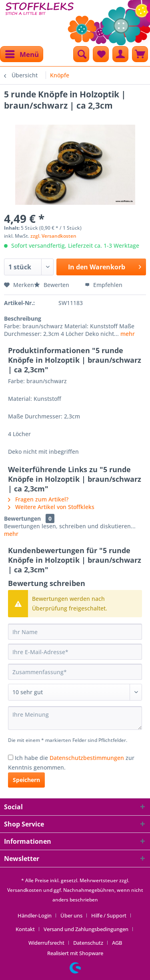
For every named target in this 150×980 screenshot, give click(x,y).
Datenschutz (88, 943)
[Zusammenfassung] (75, 672)
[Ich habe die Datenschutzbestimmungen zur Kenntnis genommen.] (11, 757)
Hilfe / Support (109, 915)
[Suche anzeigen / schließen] (81, 54)
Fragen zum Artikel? (38, 499)
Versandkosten (25, 890)
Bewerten (52, 285)
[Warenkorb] (140, 54)
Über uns (71, 915)
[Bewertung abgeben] (75, 692)
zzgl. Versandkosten (53, 236)
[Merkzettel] (101, 54)
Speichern (26, 780)
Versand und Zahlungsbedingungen (86, 929)
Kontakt (25, 929)
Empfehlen (104, 285)
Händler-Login (35, 915)
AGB (117, 943)
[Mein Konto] (120, 54)
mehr (127, 334)
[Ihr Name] (75, 632)
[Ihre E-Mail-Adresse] (75, 652)
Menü (22, 53)
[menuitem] (22, 54)
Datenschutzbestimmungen (87, 758)
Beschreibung (23, 318)
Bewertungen (22, 518)
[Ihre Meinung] (75, 718)
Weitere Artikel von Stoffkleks (51, 507)
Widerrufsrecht (46, 943)
